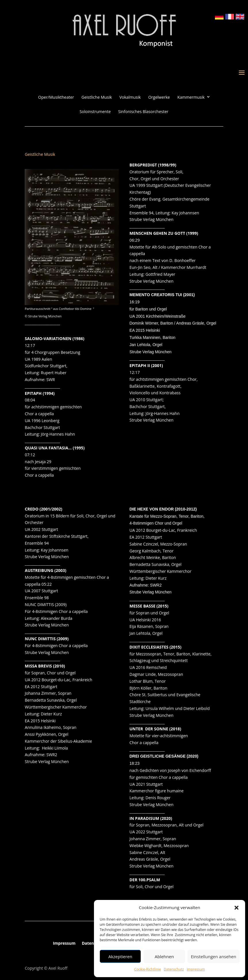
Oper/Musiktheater (56, 97)
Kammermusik (191, 97)
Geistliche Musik (97, 97)
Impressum (196, 969)
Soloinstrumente (95, 112)
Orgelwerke (159, 97)
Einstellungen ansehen (214, 956)
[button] (237, 908)
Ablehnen (164, 956)
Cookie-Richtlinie (148, 969)
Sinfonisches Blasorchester (143, 112)
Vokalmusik (130, 97)
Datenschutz (174, 969)
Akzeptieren (120, 956)
